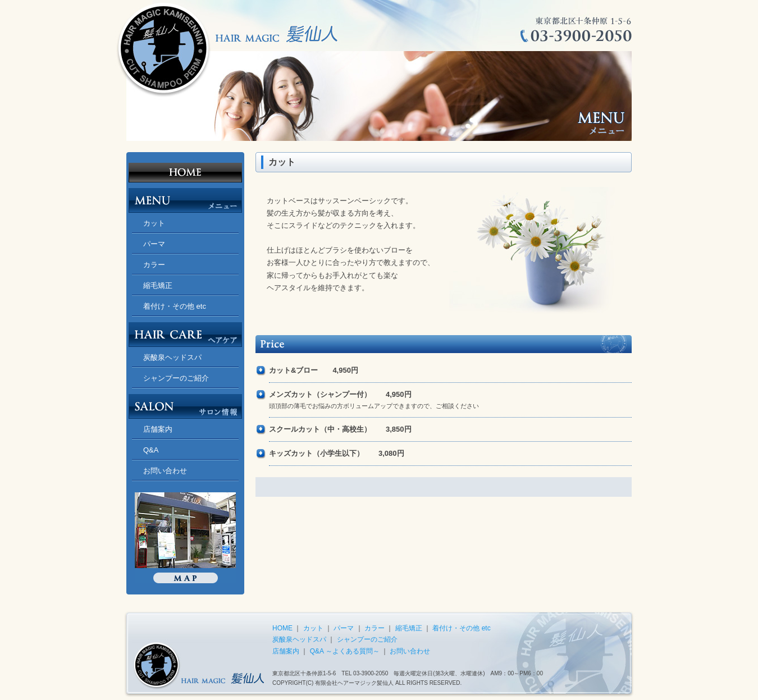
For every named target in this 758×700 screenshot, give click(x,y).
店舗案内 (158, 429)
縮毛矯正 (158, 285)
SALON (185, 404)
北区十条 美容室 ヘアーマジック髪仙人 (185, 167)
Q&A (151, 450)
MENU (185, 198)
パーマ (154, 244)
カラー (154, 265)
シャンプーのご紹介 (176, 378)
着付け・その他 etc (175, 306)
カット (154, 223)
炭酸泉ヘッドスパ (172, 357)
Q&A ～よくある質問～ (345, 651)
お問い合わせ (165, 471)
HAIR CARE (185, 332)
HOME (282, 628)
